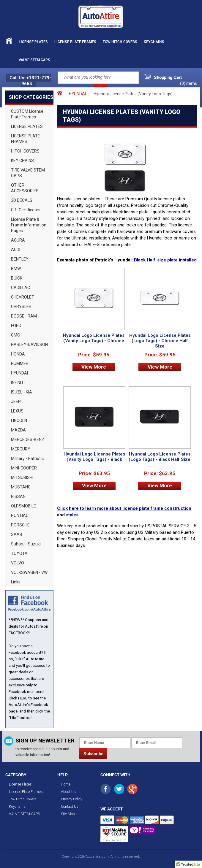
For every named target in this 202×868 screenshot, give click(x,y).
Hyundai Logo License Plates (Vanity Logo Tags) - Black (94, 457)
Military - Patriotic (27, 458)
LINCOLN (19, 420)
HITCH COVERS (25, 151)
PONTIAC (20, 515)
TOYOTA (19, 553)
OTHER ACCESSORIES (25, 188)
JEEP (16, 402)
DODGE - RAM (24, 316)
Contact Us (70, 807)
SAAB (17, 534)
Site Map (68, 814)
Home (66, 784)
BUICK (17, 278)
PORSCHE (20, 525)
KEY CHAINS (22, 161)
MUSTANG (21, 487)
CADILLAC (20, 288)
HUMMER (20, 364)
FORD (16, 326)
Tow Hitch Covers (120, 42)
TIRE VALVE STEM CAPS (28, 173)
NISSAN (18, 496)
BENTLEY (20, 259)
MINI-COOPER (24, 468)
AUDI (16, 250)
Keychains (154, 42)
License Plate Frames (75, 42)
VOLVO (18, 563)
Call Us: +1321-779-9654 (30, 81)
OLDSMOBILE (23, 506)
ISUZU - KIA (22, 392)
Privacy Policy (72, 799)
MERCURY (21, 449)
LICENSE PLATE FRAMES (26, 139)
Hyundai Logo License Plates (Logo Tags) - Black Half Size (160, 457)
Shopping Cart (168, 77)
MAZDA (18, 430)
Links (16, 582)
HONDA (18, 354)
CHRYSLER (21, 307)
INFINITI (18, 383)
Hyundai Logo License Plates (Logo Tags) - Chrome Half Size (160, 341)
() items (188, 83)
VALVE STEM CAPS (34, 60)
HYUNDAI (19, 373)
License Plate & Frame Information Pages (29, 225)
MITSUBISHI (22, 477)
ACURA (18, 240)
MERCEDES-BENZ (28, 439)
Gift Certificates (26, 210)
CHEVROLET (23, 297)
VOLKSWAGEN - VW (29, 572)
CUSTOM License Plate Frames (27, 114)
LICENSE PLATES (27, 126)
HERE (23, 698)
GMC (15, 335)
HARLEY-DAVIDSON (29, 345)
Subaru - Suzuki (26, 544)
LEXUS (17, 411)
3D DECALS (22, 200)
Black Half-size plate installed (165, 260)
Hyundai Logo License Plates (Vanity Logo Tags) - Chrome (94, 338)
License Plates (33, 42)
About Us (68, 792)
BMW (16, 269)
